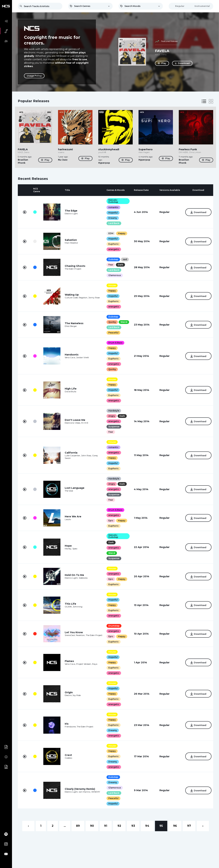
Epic (110, 521)
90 (92, 826)
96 (175, 826)
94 (147, 826)
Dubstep (112, 259)
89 (78, 826)
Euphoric (113, 244)
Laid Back (113, 223)
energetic (113, 249)
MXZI (158, 55)
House (111, 285)
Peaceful (113, 333)
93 (133, 826)
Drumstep (113, 626)
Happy (121, 233)
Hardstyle (113, 411)
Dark (120, 265)
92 (119, 826)
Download (183, 63)
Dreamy (112, 218)
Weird (123, 322)
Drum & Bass (115, 343)
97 (189, 826)
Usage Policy (34, 76)
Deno (164, 55)
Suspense (113, 427)
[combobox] (90, 6)
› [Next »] (203, 826)
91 (106, 826)
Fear (110, 265)
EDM (110, 233)
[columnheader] (25, 190)
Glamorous (114, 275)
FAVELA (162, 51)
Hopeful (112, 213)
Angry (111, 416)
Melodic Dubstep (112, 201)
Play (162, 63)
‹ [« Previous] (28, 826)
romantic (113, 207)
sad (124, 259)
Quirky (111, 322)
